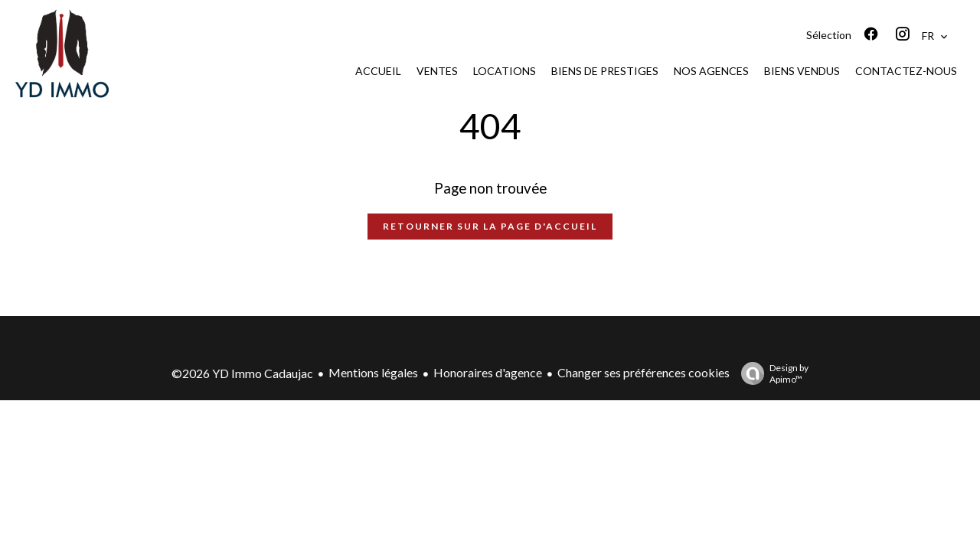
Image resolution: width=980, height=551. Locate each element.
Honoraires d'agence (488, 372)
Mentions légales (373, 372)
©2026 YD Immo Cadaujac (242, 373)
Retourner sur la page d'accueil (490, 226)
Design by (771, 373)
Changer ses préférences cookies (644, 372)
